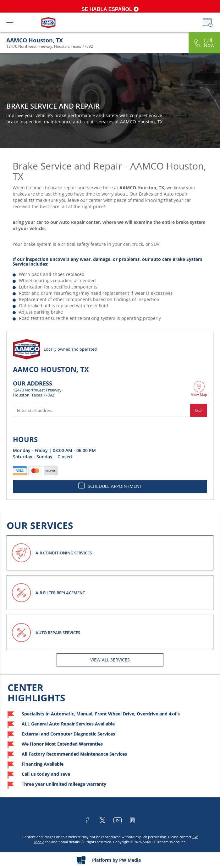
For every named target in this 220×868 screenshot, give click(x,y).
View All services (110, 660)
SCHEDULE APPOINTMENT (110, 486)
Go (198, 410)
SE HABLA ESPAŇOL (110, 9)
